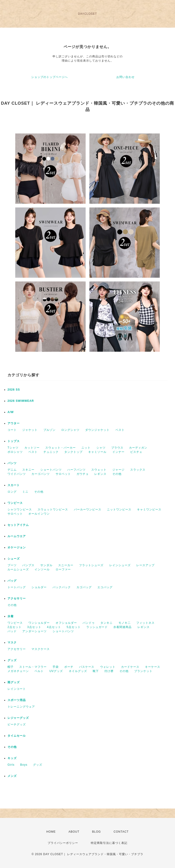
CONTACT (121, 832)
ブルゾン (49, 430)
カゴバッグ (84, 587)
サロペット (63, 474)
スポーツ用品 (17, 700)
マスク (12, 643)
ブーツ (12, 565)
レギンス (100, 474)
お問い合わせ (126, 77)
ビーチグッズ (17, 724)
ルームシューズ (18, 569)
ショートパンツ (51, 470)
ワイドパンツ (17, 474)
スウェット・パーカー (61, 448)
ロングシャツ (70, 430)
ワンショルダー (39, 623)
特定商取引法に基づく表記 (109, 843)
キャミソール (97, 452)
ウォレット (108, 667)
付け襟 (109, 671)
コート (12, 430)
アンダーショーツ (34, 631)
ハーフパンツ (76, 470)
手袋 (56, 667)
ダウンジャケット (97, 430)
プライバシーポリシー (63, 843)
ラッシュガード (97, 627)
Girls (11, 765)
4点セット (54, 627)
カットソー (32, 448)
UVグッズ (56, 671)
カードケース (130, 667)
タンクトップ (73, 452)
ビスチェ (136, 452)
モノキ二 (125, 623)
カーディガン (138, 448)
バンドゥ (89, 623)
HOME (51, 832)
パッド (12, 631)
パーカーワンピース (88, 510)
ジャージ (118, 470)
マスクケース (41, 649)
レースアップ (145, 565)
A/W (11, 412)
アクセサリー (17, 598)
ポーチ (69, 667)
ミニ (25, 492)
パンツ (12, 463)
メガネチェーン (18, 671)
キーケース (153, 667)
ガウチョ (83, 474)
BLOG (97, 832)
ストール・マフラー (33, 667)
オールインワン (39, 514)
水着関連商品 (122, 627)
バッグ (12, 581)
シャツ (101, 448)
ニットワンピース (119, 510)
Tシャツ (13, 448)
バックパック (62, 587)
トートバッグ (17, 587)
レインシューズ (120, 565)
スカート (14, 485)
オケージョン (17, 547)
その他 (117, 474)
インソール (42, 569)
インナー (118, 452)
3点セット (34, 627)
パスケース (87, 667)
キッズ (12, 758)
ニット (86, 448)
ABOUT (74, 832)
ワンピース (15, 503)
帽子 (11, 667)
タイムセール (17, 736)
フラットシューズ (91, 565)
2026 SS (14, 390)
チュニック (51, 452)
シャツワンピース (20, 510)
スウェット (99, 470)
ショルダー (39, 587)
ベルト (39, 671)
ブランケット (143, 671)
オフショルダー (66, 623)
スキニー (28, 470)
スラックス (138, 470)
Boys (24, 765)
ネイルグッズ (78, 671)
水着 (11, 616)
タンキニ (107, 623)
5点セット (74, 627)
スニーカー (66, 565)
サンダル (46, 565)
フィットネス (145, 623)
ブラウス (117, 448)
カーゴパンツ (41, 474)
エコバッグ (105, 587)
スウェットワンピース (53, 510)
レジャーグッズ (18, 718)
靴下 (96, 671)
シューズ (14, 559)
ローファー (63, 569)
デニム (12, 470)
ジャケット (30, 430)
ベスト (120, 430)
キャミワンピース (149, 510)
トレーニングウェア (21, 707)
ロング (12, 492)
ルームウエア (17, 536)
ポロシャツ (15, 452)
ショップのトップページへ (49, 77)
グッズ (12, 660)
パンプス (28, 565)
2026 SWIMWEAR (21, 401)
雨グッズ (14, 682)
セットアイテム (18, 525)
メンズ (12, 776)
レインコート (17, 689)
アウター (14, 423)
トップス (14, 441)
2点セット (15, 627)
